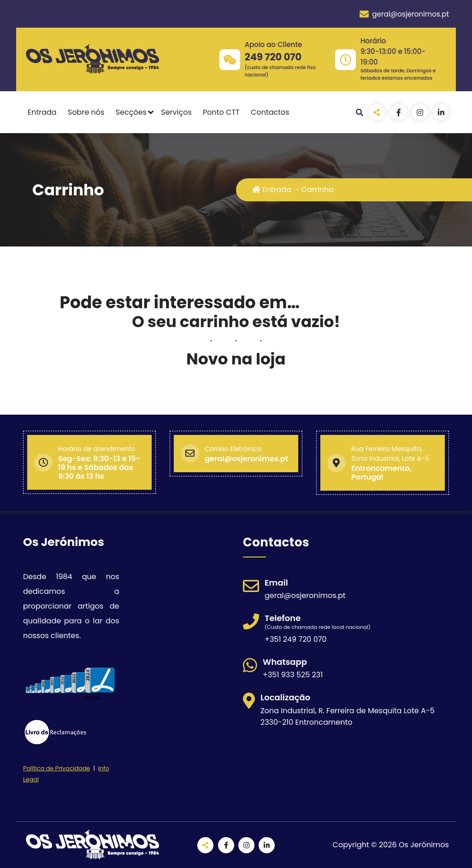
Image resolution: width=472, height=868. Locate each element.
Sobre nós (86, 112)
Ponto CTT (221, 112)
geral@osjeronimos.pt (404, 14)
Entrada (42, 112)
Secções (131, 112)
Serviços (176, 112)
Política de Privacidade (57, 768)
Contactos (270, 112)
